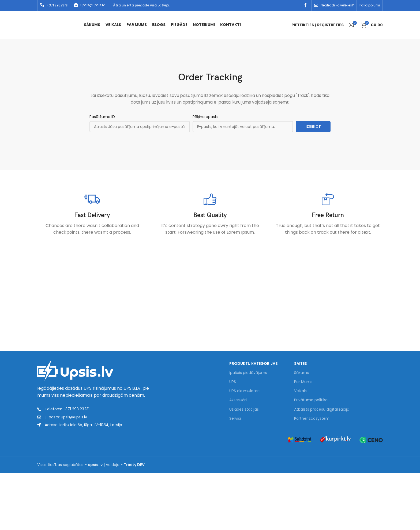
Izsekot (313, 126)
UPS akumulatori (244, 391)
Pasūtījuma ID (102, 117)
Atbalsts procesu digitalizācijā (322, 409)
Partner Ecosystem (312, 419)
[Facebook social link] (305, 5)
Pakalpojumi (370, 5)
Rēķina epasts (205, 117)
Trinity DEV (134, 465)
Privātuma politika (311, 400)
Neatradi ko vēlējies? (337, 5)
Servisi (235, 419)
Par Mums (303, 382)
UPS (233, 382)
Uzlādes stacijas (244, 409)
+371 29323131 (57, 5)
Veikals (300, 391)
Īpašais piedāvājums (248, 373)
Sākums (301, 373)
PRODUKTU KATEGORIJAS (254, 364)
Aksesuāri (238, 400)
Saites (301, 364)
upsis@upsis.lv (93, 5)
